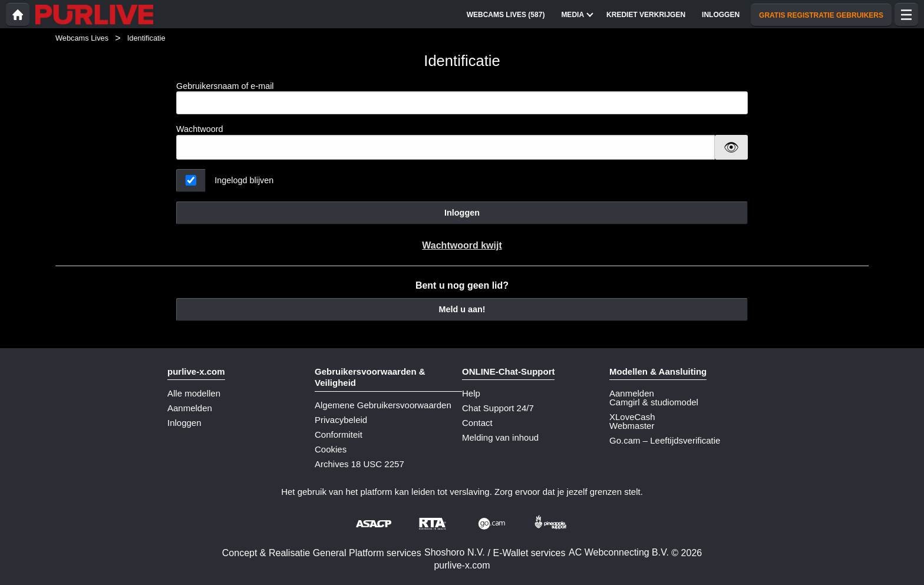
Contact (477, 423)
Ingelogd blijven (244, 180)
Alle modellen (194, 393)
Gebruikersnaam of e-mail (462, 98)
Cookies (331, 449)
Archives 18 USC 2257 (359, 464)
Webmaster (632, 426)
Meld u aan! (462, 309)
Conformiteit (339, 434)
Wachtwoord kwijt (462, 245)
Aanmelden (190, 408)
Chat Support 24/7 (498, 408)
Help (471, 393)
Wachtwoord (199, 129)
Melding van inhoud (500, 437)
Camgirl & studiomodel (654, 402)
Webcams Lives (82, 38)
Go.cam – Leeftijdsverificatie (665, 440)
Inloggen (462, 213)
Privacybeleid (341, 420)
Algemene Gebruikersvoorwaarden (383, 405)
